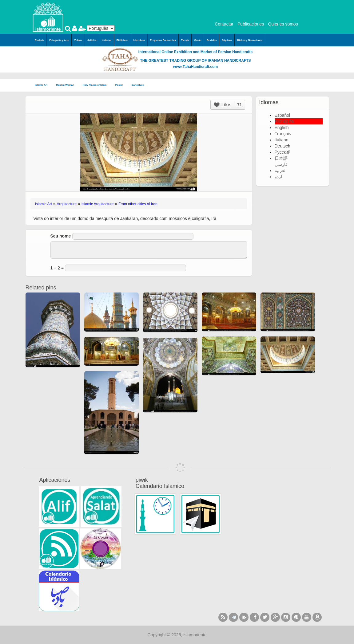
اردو (278, 177)
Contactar (224, 24)
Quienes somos (283, 24)
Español (282, 115)
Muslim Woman (67, 85)
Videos (78, 40)
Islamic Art (43, 85)
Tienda (185, 40)
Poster (121, 85)
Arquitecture (67, 204)
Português (284, 121)
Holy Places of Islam (97, 85)
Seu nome (61, 236)
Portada (40, 40)
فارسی (281, 164)
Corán (198, 40)
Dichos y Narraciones (250, 40)
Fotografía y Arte (59, 40)
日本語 (281, 158)
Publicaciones (251, 24)
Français (283, 134)
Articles (92, 40)
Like (228, 105)
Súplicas (227, 40)
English (282, 128)
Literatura (139, 40)
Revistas (212, 40)
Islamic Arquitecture (98, 204)
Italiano (282, 140)
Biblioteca (122, 40)
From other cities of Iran (138, 204)
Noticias (106, 40)
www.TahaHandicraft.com (195, 67)
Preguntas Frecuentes (163, 40)
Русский (283, 152)
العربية (281, 171)
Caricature (138, 85)
